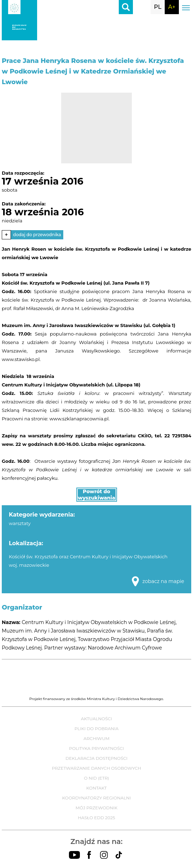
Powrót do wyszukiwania (96, 495)
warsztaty (20, 523)
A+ (172, 7)
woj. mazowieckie (29, 565)
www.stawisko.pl (21, 359)
